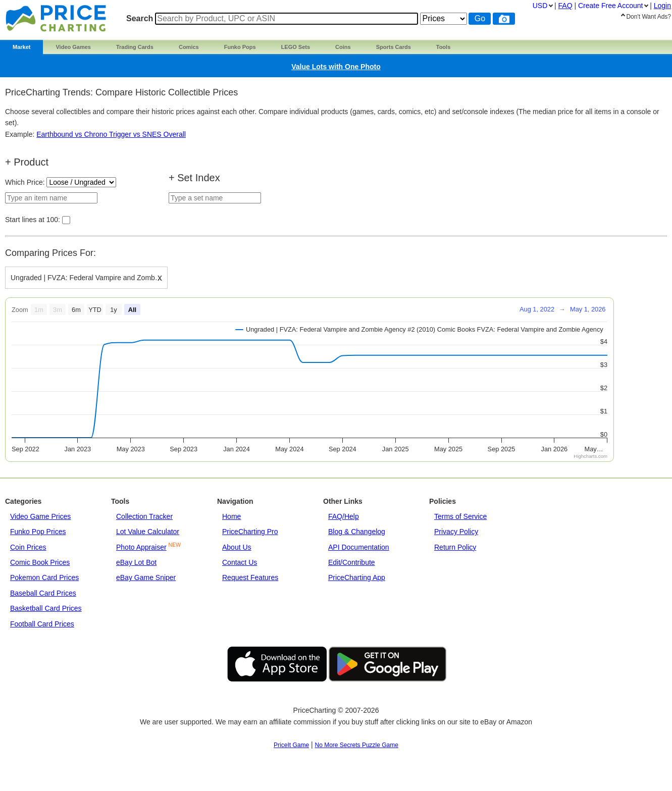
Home (231, 516)
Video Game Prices (40, 516)
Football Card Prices (42, 624)
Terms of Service (460, 516)
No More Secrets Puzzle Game (357, 745)
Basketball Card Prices (46, 608)
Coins (343, 47)
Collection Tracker (144, 516)
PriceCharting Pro (250, 532)
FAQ (565, 6)
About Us (237, 547)
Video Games (73, 47)
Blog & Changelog (357, 532)
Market (21, 47)
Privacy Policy (456, 532)
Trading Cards (135, 47)
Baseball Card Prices (43, 593)
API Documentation (359, 547)
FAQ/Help (344, 516)
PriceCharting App (357, 577)
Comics (189, 47)
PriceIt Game (291, 745)
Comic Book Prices (40, 562)
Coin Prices (28, 547)
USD (540, 6)
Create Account (610, 6)
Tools (444, 47)
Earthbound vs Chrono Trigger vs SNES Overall (111, 134)
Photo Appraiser (141, 547)
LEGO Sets (296, 47)
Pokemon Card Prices (44, 577)
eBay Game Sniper (146, 577)
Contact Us (240, 562)
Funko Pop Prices (38, 532)
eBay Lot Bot (136, 562)
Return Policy (455, 547)
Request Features (250, 577)
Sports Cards (394, 47)
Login (662, 6)
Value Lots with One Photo (336, 67)
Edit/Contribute (352, 562)
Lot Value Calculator (148, 532)
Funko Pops (240, 47)
